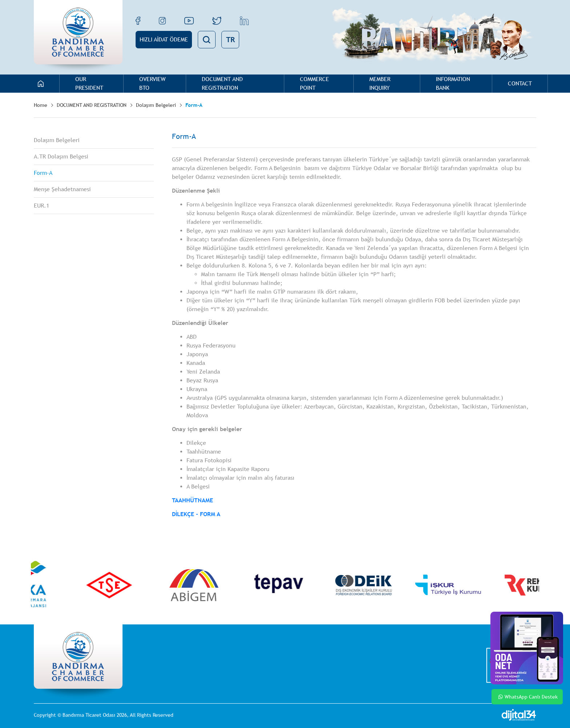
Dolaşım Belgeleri (156, 105)
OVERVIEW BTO (152, 83)
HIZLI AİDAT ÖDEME (164, 39)
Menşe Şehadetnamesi (62, 189)
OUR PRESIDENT (89, 83)
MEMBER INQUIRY (380, 83)
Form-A (194, 105)
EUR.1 (41, 206)
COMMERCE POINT (314, 83)
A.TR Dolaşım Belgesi (61, 156)
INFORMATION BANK (453, 83)
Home (41, 105)
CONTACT (520, 83)
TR (230, 39)
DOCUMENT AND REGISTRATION (222, 83)
